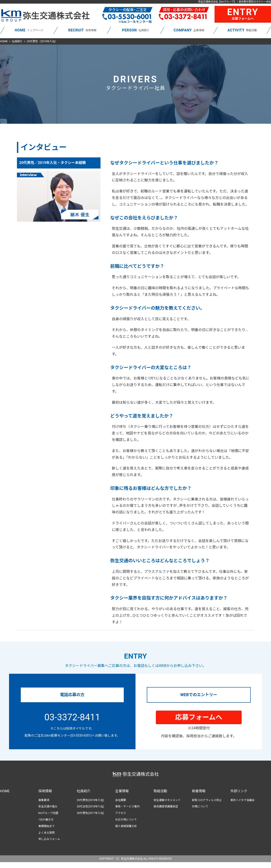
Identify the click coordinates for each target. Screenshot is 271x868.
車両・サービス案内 (127, 806)
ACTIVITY (236, 30)
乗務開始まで (47, 826)
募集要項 (44, 800)
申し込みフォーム (49, 839)
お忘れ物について (126, 820)
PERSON (129, 30)
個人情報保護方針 (126, 826)
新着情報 (199, 791)
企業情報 (122, 791)
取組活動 (160, 791)
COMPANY (183, 30)
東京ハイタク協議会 (242, 800)
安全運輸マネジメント (167, 800)
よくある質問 (47, 833)
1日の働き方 (46, 820)
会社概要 (121, 800)
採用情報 (45, 791)
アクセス (120, 813)
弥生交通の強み (48, 806)
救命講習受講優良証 (166, 806)
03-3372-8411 (72, 717)
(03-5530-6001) (81, 735)
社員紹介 (17, 41)
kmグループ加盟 (48, 813)
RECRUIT (76, 30)
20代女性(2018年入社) (90, 806)
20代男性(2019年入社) (90, 800)
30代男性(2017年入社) (90, 813)
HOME (20, 30)
